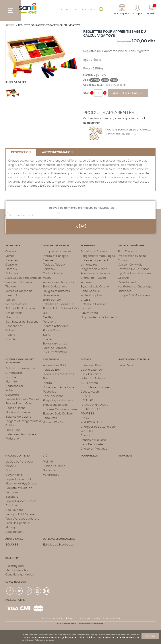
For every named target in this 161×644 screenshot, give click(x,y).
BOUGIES (12, 545)
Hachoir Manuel (16, 408)
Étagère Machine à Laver (60, 409)
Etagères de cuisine (94, 269)
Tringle (47, 339)
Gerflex (48, 317)
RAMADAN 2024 (89, 456)
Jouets (85, 435)
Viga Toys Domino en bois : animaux (128, 130)
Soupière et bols (17, 304)
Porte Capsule (90, 291)
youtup (38, 591)
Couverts (12, 265)
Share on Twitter (94, 104)
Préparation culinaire (132, 256)
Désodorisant (14, 532)
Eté (45, 456)
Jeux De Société (92, 444)
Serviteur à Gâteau (19, 282)
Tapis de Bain (52, 370)
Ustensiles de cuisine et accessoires (20, 361)
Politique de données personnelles (83, 619)
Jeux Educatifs (91, 374)
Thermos (12, 317)
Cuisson (123, 260)
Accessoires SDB (54, 365)
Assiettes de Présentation (23, 278)
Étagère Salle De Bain (58, 414)
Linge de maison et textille (134, 360)
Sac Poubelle (14, 510)
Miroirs (47, 383)
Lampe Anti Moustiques (134, 295)
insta (47, 591)
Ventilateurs (51, 475)
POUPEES (87, 414)
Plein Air (48, 462)
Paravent (49, 322)
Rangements (88, 246)
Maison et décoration (56, 246)
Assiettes (12, 260)
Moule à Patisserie (18, 412)
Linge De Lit (126, 365)
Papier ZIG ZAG (53, 422)
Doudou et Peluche (93, 440)
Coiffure (123, 278)
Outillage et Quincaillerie (59, 539)
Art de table (13, 246)
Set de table (14, 313)
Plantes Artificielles (56, 326)
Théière (11, 287)
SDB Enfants (89, 383)
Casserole (12, 395)
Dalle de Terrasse (55, 348)
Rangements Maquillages (98, 256)
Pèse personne (53, 396)
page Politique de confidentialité (75, 637)
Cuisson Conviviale (130, 265)
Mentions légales (17, 570)
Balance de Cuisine (18, 417)
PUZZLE (86, 396)
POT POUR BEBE (92, 422)
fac (10, 591)
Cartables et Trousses (96, 387)
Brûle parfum (52, 300)
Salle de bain (51, 360)
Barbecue (125, 291)
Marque (88, 75)
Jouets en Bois (91, 365)
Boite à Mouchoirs (55, 287)
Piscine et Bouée (54, 466)
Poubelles (50, 392)
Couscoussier (14, 386)
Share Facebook (87, 104)
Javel (9, 470)
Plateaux (11, 269)
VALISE (86, 300)
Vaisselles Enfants (93, 378)
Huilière (10, 335)
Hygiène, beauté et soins (135, 273)
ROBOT (86, 418)
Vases (47, 278)
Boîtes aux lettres (55, 344)
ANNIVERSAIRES (14, 539)
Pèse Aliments (128, 282)
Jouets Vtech (90, 392)
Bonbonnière (14, 326)
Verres (10, 256)
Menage (11, 527)
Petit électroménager (131, 246)
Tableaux (49, 269)
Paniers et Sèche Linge (59, 387)
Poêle (9, 390)
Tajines (10, 300)
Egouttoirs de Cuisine (95, 287)
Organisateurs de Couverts (99, 317)
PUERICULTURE (91, 409)
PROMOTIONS (125, 456)
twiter (19, 591)
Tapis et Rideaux (54, 265)
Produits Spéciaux (18, 523)
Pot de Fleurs (52, 330)
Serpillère (12, 497)
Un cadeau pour (93, 85)
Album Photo (89, 313)
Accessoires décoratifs (58, 282)
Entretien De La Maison (134, 269)
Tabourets (50, 418)
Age (86, 80)
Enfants (86, 360)
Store (47, 335)
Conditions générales (20, 575)
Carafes (11, 251)
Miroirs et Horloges (56, 256)
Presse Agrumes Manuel (22, 399)
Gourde (11, 339)
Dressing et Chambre (95, 251)
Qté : (86, 93)
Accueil (10, 25)
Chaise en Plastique (94, 449)
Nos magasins (15, 566)
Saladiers (12, 273)
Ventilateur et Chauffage (135, 287)
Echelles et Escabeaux (58, 304)
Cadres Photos (53, 273)
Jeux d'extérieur (92, 370)
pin (28, 591)
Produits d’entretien (18, 456)
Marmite (11, 382)
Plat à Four (13, 430)
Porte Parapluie (91, 295)
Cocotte (11, 377)
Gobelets (12, 330)
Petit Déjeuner (128, 251)
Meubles (49, 260)
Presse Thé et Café (19, 404)
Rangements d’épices (95, 273)
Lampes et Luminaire (58, 251)
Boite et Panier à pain (20, 308)
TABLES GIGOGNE (56, 352)
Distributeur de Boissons (22, 322)
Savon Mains (14, 475)
